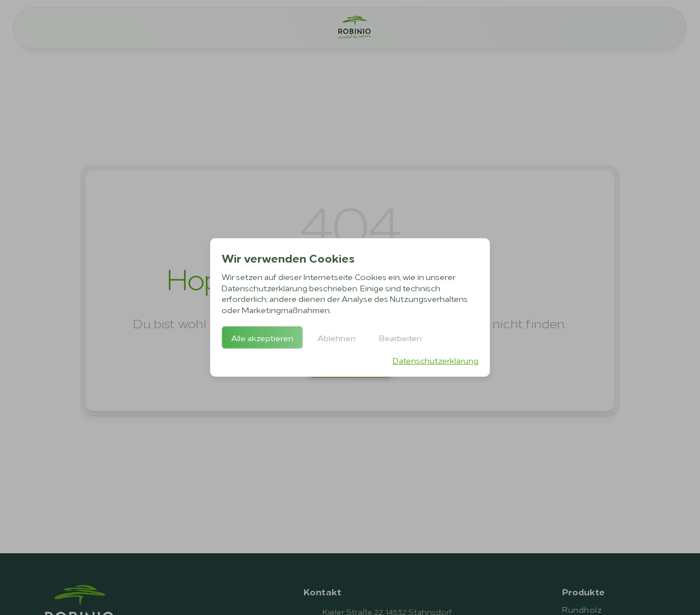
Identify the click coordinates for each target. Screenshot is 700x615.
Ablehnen (337, 338)
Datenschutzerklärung (436, 360)
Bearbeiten (400, 338)
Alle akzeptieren (262, 338)
